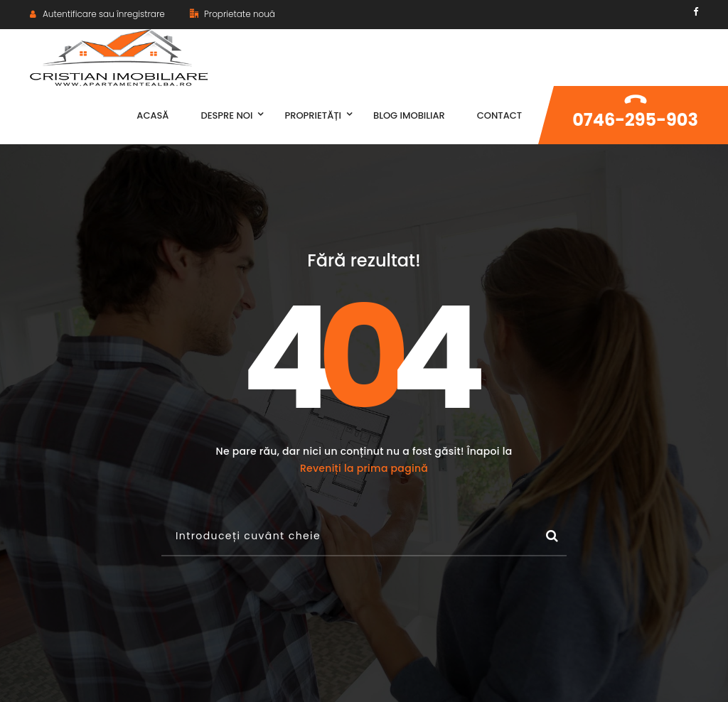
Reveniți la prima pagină (364, 468)
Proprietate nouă (232, 14)
